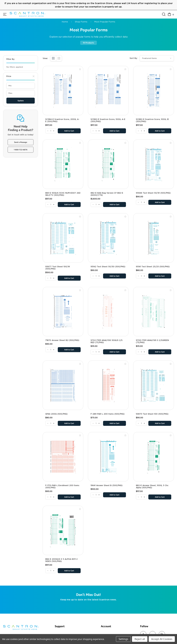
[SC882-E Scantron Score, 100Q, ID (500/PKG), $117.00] (154, 91)
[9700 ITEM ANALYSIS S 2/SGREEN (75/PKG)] (141, 352)
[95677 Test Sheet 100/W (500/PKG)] (51, 278)
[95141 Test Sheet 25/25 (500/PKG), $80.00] (154, 238)
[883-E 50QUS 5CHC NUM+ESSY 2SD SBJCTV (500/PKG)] (51, 204)
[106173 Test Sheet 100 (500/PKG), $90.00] (154, 385)
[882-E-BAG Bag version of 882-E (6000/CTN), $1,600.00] (108, 164)
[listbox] (157, 58)
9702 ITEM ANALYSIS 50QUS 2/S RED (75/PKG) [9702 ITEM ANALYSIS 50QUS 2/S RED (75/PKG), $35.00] (107, 341)
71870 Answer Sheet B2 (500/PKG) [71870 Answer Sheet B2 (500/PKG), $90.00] (62, 340)
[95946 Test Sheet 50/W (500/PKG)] (141, 202)
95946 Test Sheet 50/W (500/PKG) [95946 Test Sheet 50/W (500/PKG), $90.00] (153, 193)
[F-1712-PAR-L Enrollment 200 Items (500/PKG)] (51, 497)
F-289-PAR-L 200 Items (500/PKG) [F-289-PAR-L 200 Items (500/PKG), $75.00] (108, 414)
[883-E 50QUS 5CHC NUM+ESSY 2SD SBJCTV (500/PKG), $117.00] (63, 164)
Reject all (140, 639)
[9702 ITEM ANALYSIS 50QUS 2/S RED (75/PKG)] (96, 352)
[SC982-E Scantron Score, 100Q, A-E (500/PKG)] (96, 131)
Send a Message (21, 142)
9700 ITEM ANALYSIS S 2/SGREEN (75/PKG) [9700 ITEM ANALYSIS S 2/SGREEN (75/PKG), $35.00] (152, 341)
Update (21, 101)
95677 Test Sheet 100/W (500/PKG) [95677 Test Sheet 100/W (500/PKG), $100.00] (58, 268)
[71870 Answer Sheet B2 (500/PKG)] (51, 350)
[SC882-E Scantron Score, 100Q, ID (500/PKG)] (141, 131)
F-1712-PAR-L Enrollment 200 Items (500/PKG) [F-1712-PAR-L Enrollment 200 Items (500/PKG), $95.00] (62, 487)
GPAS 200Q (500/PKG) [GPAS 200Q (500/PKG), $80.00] (56, 414)
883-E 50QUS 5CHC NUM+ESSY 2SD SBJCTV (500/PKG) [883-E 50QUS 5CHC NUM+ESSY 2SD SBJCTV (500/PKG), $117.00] (63, 194)
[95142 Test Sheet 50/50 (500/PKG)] (96, 276)
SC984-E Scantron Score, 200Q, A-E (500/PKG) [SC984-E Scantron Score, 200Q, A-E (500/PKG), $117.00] (62, 120)
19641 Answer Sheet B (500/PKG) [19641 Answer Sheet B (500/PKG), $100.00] (107, 485)
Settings (123, 639)
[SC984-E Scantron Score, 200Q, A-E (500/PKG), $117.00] (63, 91)
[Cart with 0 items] (171, 14)
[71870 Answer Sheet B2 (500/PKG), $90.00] (63, 312)
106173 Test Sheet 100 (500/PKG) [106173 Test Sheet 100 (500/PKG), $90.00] (152, 414)
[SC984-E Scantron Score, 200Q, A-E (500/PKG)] (51, 131)
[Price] (21, 77)
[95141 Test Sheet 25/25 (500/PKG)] (141, 276)
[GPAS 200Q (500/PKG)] (51, 423)
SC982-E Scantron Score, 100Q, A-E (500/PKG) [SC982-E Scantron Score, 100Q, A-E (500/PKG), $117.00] (108, 120)
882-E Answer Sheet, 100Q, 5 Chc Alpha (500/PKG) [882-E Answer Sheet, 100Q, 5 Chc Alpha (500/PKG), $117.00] (152, 487)
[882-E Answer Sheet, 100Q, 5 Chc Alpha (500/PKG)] (141, 497)
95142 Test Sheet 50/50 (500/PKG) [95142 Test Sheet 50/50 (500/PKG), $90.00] (108, 267)
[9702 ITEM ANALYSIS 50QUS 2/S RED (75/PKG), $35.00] (108, 312)
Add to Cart (69, 131)
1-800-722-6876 (21, 150)
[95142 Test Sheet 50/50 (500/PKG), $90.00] (108, 238)
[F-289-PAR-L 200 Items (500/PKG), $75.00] (108, 385)
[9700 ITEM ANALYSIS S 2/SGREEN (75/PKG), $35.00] (154, 312)
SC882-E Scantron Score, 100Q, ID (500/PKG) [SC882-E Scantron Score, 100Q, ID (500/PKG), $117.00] (152, 120)
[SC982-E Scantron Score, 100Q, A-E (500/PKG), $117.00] (108, 91)
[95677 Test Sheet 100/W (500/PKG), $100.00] (63, 238)
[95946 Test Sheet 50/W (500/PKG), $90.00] (154, 164)
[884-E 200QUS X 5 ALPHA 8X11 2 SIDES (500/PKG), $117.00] (63, 530)
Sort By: (134, 58)
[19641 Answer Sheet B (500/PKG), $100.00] (108, 457)
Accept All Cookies (162, 639)
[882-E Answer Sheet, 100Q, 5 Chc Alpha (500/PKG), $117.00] (154, 457)
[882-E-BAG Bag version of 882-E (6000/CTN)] (96, 204)
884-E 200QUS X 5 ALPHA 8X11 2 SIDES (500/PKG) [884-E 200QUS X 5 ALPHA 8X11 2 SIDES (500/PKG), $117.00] (61, 560)
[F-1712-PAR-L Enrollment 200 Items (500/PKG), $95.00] (63, 457)
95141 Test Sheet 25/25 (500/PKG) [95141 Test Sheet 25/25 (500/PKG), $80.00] (153, 267)
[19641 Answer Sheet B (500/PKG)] (96, 495)
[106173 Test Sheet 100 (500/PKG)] (141, 423)
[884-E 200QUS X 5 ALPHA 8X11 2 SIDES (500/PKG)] (51, 571)
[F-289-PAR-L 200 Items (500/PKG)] (96, 423)
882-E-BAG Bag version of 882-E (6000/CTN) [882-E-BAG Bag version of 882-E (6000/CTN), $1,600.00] (107, 194)
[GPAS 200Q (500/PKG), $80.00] (63, 385)
